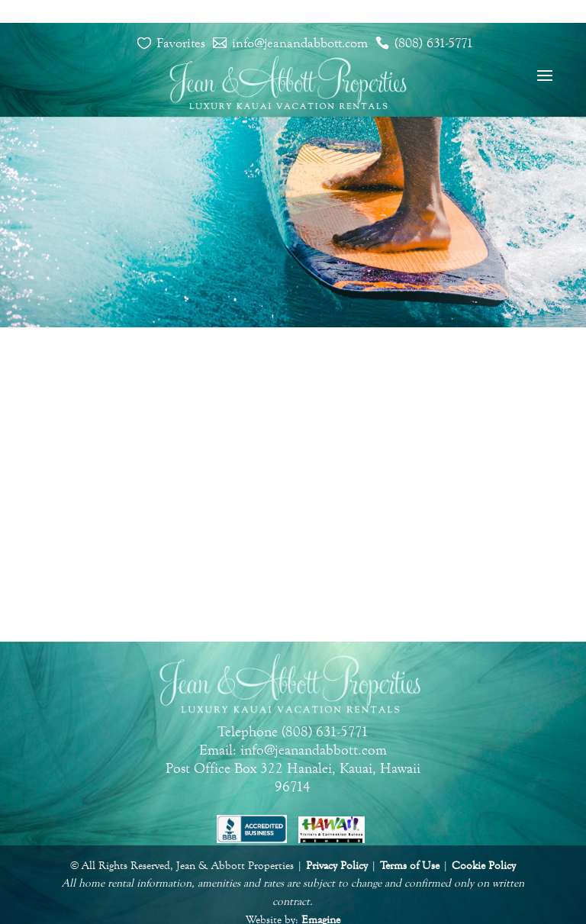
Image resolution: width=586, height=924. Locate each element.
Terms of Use (410, 866)
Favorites (181, 43)
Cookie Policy (484, 866)
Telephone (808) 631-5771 (293, 732)
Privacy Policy (337, 866)
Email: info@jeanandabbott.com (293, 750)
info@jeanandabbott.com (300, 43)
